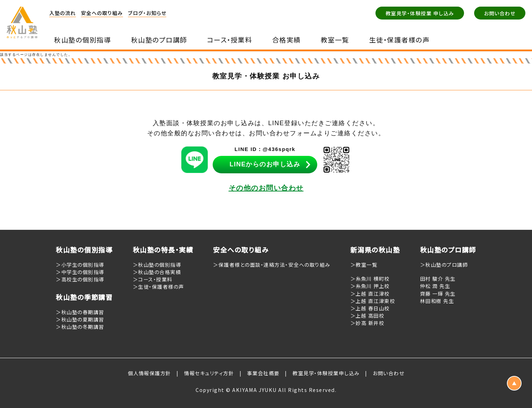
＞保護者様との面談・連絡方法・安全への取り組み (272, 265)
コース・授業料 (230, 40)
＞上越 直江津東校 (373, 301)
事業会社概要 (263, 373)
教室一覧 (335, 40)
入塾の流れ (63, 13)
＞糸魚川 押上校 (370, 286)
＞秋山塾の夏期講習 (80, 319)
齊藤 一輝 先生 (438, 293)
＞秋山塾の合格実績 (157, 272)
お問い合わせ (388, 373)
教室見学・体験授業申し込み (326, 373)
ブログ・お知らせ (147, 13)
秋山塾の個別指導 (82, 40)
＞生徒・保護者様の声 (158, 286)
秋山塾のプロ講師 (159, 40)
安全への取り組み (102, 13)
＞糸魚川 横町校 (370, 278)
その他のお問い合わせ (266, 188)
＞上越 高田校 (367, 315)
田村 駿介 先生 (438, 278)
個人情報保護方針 (150, 373)
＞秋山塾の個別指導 (157, 265)
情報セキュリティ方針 (209, 373)
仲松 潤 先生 (435, 286)
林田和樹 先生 (437, 301)
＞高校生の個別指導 (80, 279)
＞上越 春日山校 (370, 308)
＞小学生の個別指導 (80, 265)
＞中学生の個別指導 (80, 272)
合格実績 (287, 40)
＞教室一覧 (364, 265)
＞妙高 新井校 (367, 323)
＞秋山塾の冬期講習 (80, 327)
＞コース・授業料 (153, 279)
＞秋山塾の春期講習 (80, 312)
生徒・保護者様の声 (400, 40)
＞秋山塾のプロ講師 (444, 265)
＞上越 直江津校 (370, 293)
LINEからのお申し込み (265, 164)
